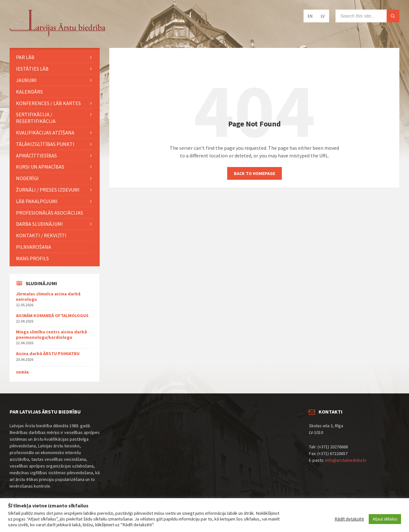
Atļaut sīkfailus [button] (385, 519)
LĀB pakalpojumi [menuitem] (37, 201)
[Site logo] (58, 35)
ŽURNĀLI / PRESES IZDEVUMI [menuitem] (48, 190)
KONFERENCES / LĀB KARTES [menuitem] (48, 103)
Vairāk (23, 372)
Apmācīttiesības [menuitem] (36, 156)
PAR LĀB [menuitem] (25, 57)
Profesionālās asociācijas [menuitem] (50, 213)
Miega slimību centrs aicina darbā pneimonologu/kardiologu (51, 334)
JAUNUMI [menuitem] (26, 80)
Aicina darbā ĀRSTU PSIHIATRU (48, 353)
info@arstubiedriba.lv (346, 460)
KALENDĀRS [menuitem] (29, 92)
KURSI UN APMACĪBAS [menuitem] (40, 167)
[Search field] (367, 16)
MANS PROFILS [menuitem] (32, 258)
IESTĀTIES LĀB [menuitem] (32, 69)
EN (310, 16)
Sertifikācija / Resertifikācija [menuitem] (36, 118)
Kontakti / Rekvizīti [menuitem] (41, 235)
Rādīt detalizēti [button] (349, 519)
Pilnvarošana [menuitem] (34, 247)
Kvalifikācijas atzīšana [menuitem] (45, 133)
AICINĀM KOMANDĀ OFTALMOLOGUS (52, 315)
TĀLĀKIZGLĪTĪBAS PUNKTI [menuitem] (45, 144)
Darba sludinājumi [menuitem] (39, 224)
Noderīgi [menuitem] (27, 178)
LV (323, 16)
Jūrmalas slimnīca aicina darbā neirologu (48, 296)
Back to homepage (255, 173)
